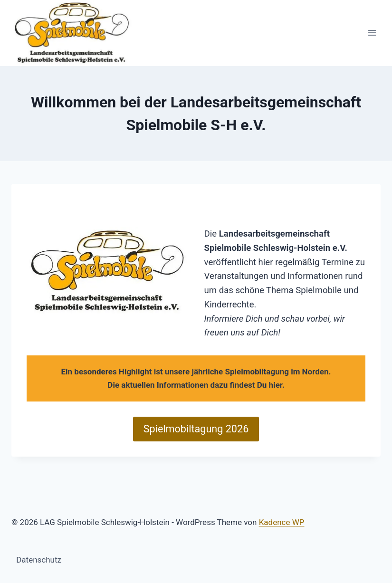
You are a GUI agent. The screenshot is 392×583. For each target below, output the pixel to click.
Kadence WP (282, 522)
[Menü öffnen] (372, 33)
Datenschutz (39, 560)
